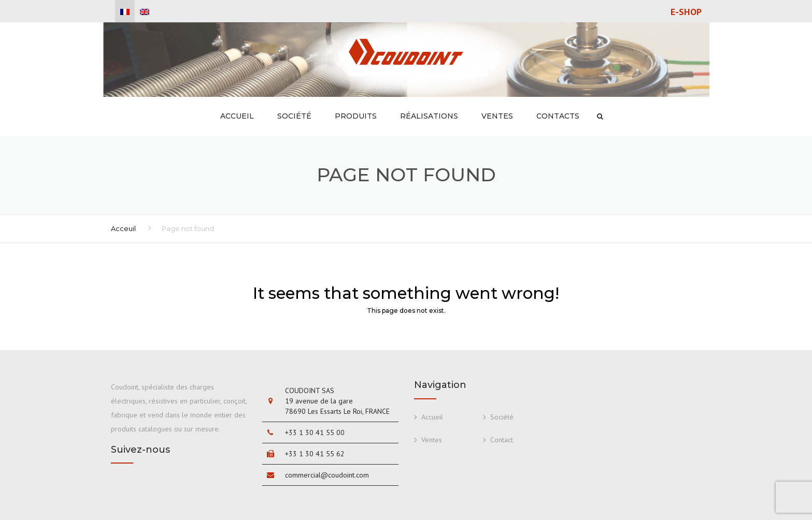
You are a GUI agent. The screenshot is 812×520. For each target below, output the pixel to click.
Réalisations (429, 116)
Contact (502, 440)
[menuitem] (125, 12)
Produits (356, 116)
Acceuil (123, 228)
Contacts (558, 116)
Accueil (237, 116)
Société (294, 116)
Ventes (497, 116)
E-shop (686, 12)
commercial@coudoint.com (327, 475)
